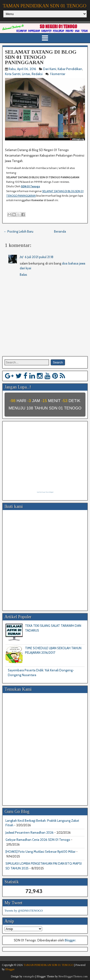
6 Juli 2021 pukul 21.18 (39, 257)
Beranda (60, 231)
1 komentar (58, 74)
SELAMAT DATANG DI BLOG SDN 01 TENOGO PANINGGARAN (41, 57)
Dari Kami (50, 69)
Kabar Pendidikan (70, 69)
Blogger (70, 940)
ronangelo (29, 976)
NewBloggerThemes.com (73, 976)
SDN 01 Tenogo (30, 186)
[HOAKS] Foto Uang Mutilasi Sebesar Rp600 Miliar (40, 852)
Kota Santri (13, 74)
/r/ (22, 257)
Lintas (26, 74)
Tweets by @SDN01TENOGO (24, 911)
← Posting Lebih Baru (18, 231)
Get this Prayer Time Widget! (45, 492)
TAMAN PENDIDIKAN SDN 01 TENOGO (45, 6)
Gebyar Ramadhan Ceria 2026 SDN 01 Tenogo (38, 840)
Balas (23, 275)
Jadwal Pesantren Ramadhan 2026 (30, 832)
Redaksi (37, 74)
